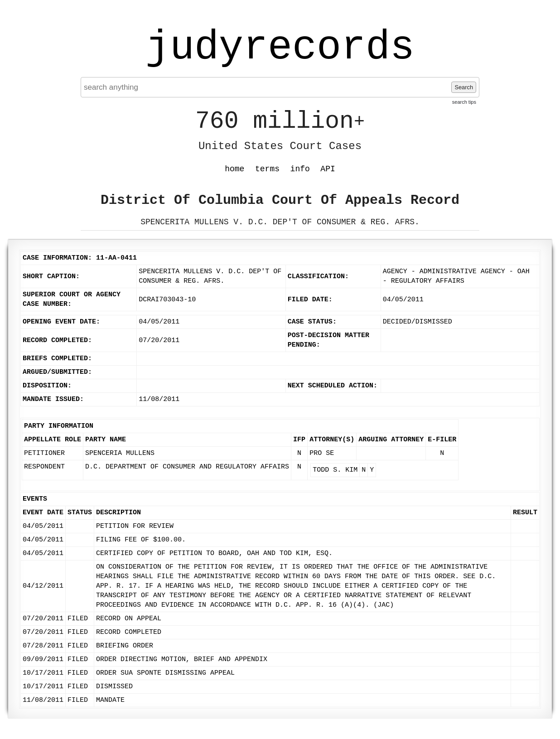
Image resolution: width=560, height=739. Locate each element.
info (300, 169)
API (328, 169)
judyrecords (280, 48)
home (234, 169)
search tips (464, 102)
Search (464, 87)
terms (267, 169)
